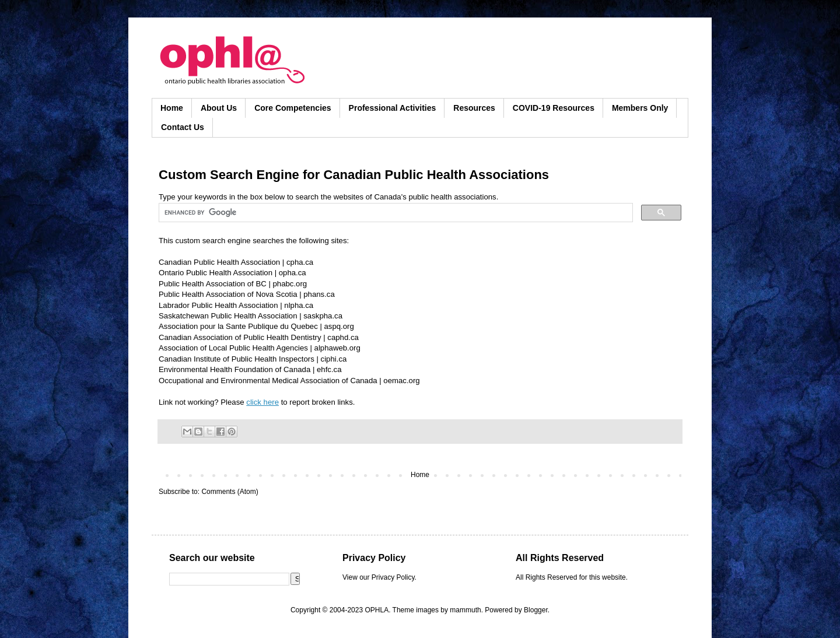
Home (172, 108)
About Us (219, 108)
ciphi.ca (334, 359)
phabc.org (290, 284)
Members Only (640, 108)
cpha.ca (300, 262)
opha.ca (293, 273)
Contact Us (183, 127)
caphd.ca (343, 337)
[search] (395, 213)
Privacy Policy (393, 577)
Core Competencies (293, 108)
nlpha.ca (299, 305)
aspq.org (339, 326)
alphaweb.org (337, 348)
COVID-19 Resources (554, 108)
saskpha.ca (323, 316)
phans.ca (319, 294)
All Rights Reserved (546, 577)
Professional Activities (393, 108)
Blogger (536, 610)
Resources (474, 108)
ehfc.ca (329, 369)
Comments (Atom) (230, 492)
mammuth (465, 610)
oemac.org (401, 381)
